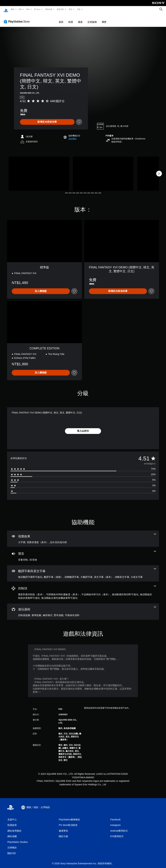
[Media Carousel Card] (39, 170)
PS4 (28, 9)
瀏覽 (104, 19)
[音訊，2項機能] (83, 553)
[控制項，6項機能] (83, 589)
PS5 (20, 9)
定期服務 (92, 19)
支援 (78, 9)
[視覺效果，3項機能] (83, 536)
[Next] (159, 170)
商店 (70, 9)
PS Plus (37, 9)
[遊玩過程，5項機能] (83, 609)
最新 (61, 19)
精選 (71, 19)
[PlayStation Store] (17, 18)
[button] (73, 136)
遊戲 (12, 9)
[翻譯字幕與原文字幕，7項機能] (83, 570)
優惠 (80, 19)
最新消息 (60, 9)
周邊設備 (49, 9)
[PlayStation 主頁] (6, 9)
